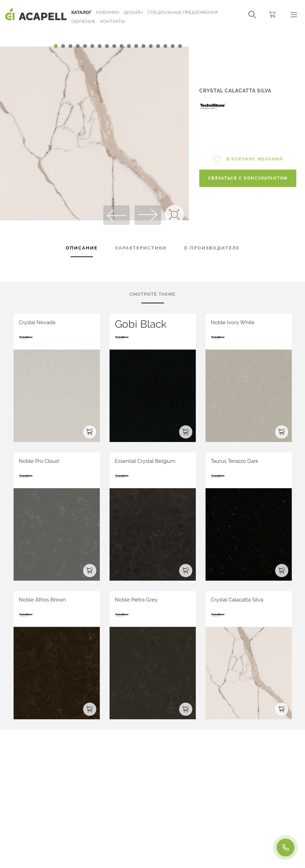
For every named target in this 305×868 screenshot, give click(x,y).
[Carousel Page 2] (63, 46)
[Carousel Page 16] (165, 46)
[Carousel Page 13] (143, 46)
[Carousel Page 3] (70, 46)
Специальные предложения (183, 12)
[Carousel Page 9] (114, 46)
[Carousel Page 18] (180, 46)
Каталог (81, 12)
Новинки (108, 12)
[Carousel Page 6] (92, 46)
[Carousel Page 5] (85, 46)
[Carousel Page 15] (158, 46)
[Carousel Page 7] (100, 46)
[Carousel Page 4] (78, 46)
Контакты (113, 21)
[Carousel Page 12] (136, 46)
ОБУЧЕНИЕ (83, 21)
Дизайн (133, 12)
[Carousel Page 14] (151, 46)
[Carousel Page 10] (122, 46)
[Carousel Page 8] (107, 46)
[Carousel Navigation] (94, 32)
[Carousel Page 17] (173, 46)
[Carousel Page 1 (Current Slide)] (56, 46)
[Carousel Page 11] (129, 46)
